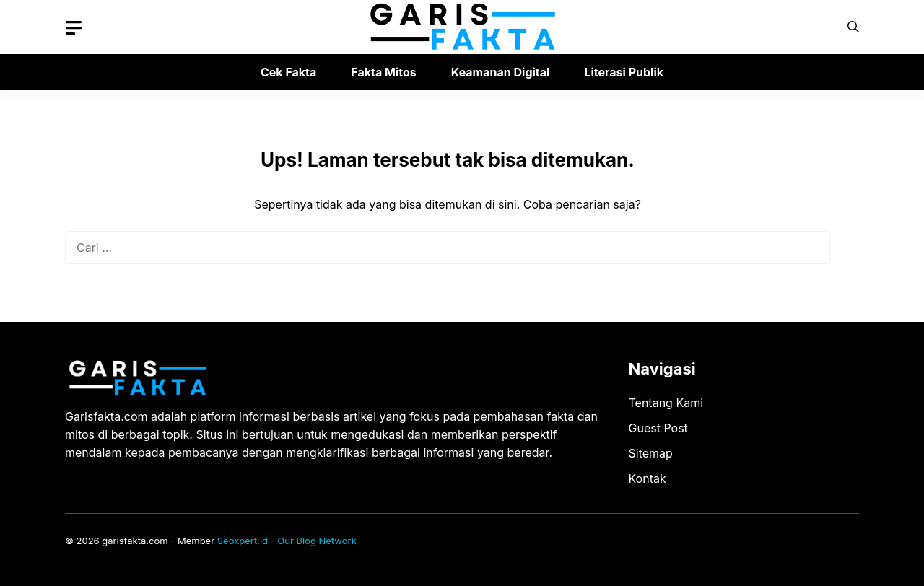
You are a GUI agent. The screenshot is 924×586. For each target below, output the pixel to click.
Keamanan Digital (501, 72)
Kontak (648, 478)
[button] (853, 27)
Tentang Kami (666, 403)
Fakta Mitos (383, 72)
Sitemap (651, 453)
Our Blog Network (317, 541)
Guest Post (658, 428)
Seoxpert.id (243, 541)
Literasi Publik (624, 72)
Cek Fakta (288, 72)
